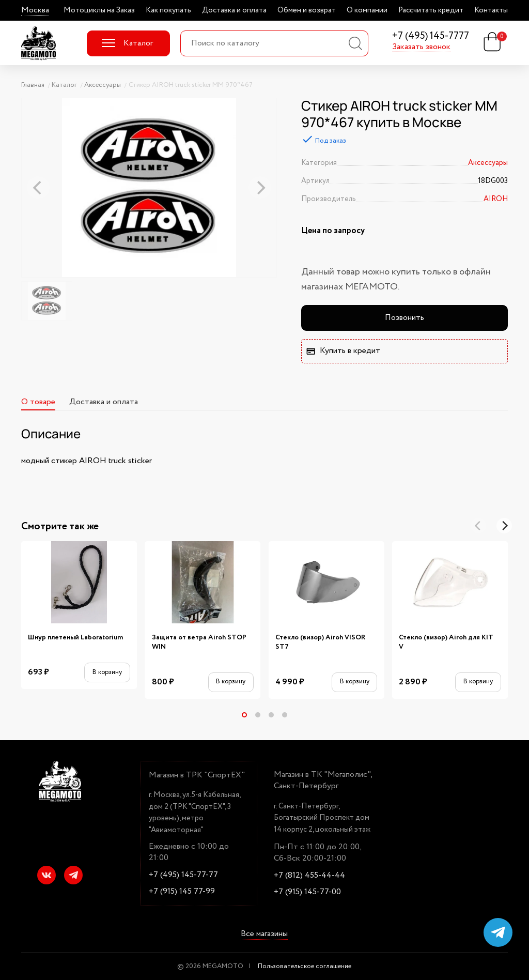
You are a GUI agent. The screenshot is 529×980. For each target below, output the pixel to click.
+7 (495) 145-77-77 (183, 875)
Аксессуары (488, 163)
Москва (35, 10)
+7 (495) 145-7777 (431, 36)
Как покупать (168, 10)
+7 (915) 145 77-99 (182, 892)
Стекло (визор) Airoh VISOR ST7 (320, 642)
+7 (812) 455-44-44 (309, 876)
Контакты (491, 10)
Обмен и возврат (307, 10)
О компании (367, 10)
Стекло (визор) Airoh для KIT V (446, 642)
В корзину (107, 672)
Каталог (127, 43)
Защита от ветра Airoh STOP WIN (199, 642)
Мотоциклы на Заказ (99, 10)
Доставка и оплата (234, 10)
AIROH (496, 199)
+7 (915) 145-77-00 (307, 892)
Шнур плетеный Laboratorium (75, 638)
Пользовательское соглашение (305, 966)
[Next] (504, 526)
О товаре (38, 402)
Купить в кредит (343, 351)
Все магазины (264, 934)
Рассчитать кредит (431, 10)
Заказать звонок (421, 47)
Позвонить (404, 318)
